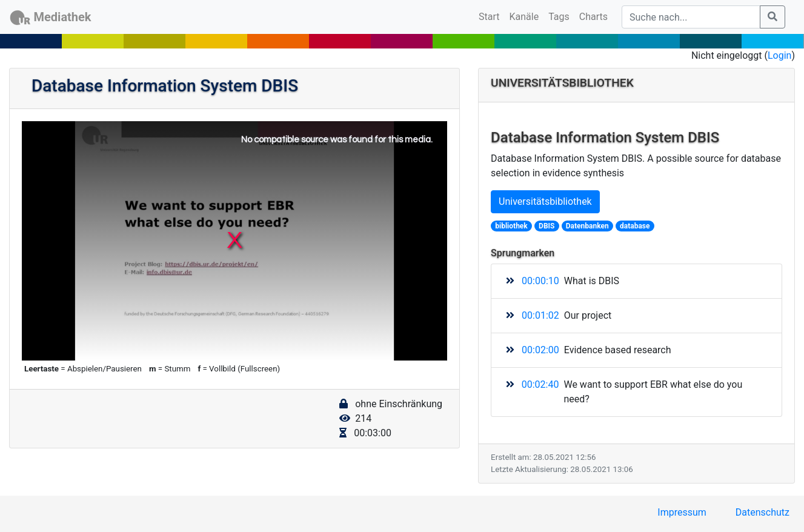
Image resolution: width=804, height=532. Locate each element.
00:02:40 (540, 384)
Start (491, 16)
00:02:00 (540, 350)
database (635, 226)
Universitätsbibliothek (545, 201)
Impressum (682, 512)
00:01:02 (540, 315)
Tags (559, 17)
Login (779, 55)
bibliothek (511, 226)
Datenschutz (762, 512)
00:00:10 (540, 281)
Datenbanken (587, 226)
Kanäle (524, 17)
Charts (593, 17)
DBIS (547, 226)
